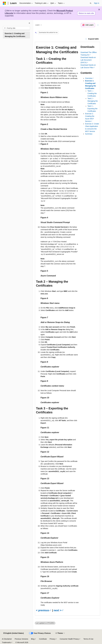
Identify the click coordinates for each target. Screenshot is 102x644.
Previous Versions (21, 639)
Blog (33, 639)
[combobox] (16, 28)
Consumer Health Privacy (69, 639)
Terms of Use (88, 639)
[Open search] (91, 3)
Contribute (43, 639)
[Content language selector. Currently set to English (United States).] (13, 633)
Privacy (52, 639)
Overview (89, 78)
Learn (38, 25)
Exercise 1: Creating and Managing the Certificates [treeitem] (15, 35)
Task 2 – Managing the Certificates (93, 101)
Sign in (97, 3)
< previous (43, 610)
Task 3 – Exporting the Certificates (92, 109)
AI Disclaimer (7, 639)
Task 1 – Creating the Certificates (92, 93)
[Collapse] (29, 23)
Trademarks (6, 642)
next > (57, 610)
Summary (89, 134)
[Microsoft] (4, 3)
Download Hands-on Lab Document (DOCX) (88, 60)
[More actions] (98, 25)
